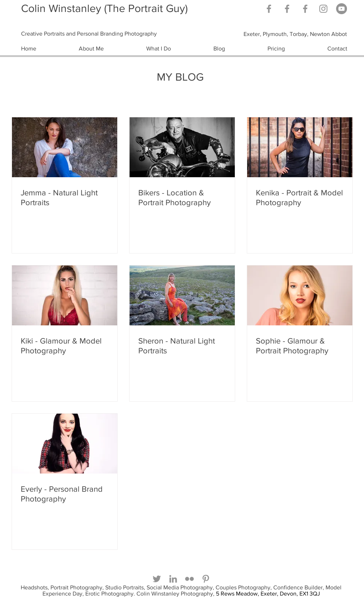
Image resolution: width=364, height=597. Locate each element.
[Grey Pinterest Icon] (206, 579)
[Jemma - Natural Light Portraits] (65, 147)
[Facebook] (305, 9)
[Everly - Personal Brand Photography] (65, 444)
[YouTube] (341, 9)
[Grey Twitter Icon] (157, 579)
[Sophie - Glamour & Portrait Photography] (300, 295)
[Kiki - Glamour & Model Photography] (65, 295)
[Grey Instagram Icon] (323, 9)
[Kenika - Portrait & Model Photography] (300, 147)
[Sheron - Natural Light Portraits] (182, 295)
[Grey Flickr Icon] (189, 579)
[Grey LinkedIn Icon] (173, 579)
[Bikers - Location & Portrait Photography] (182, 147)
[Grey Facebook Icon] (269, 9)
